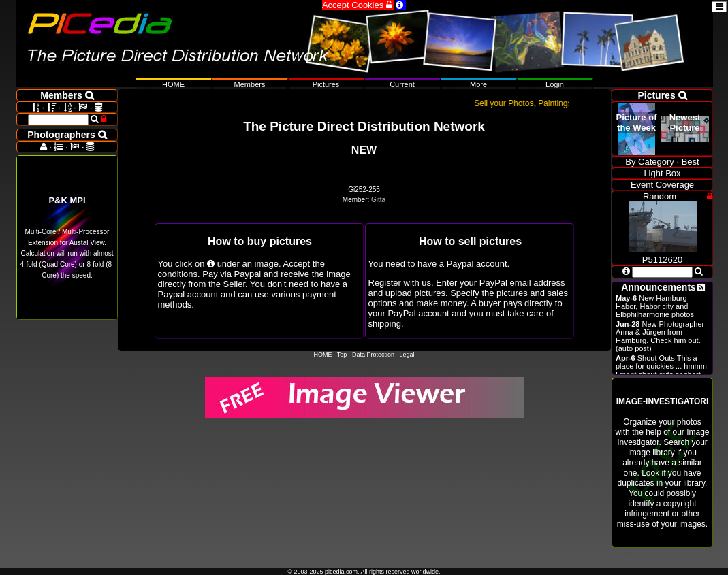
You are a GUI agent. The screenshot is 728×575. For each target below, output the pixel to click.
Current (402, 84)
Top (342, 355)
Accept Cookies (358, 5)
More (478, 84)
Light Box (662, 173)
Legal (407, 355)
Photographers (67, 135)
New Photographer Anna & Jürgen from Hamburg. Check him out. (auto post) (660, 336)
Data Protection (373, 355)
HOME (323, 355)
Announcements (659, 287)
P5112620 (663, 254)
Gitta (378, 200)
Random (660, 196)
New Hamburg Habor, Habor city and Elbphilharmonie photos (655, 306)
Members (250, 84)
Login (555, 84)
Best (691, 162)
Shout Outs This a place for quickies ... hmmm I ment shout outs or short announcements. (661, 370)
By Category (650, 162)
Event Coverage (662, 185)
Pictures (326, 84)
